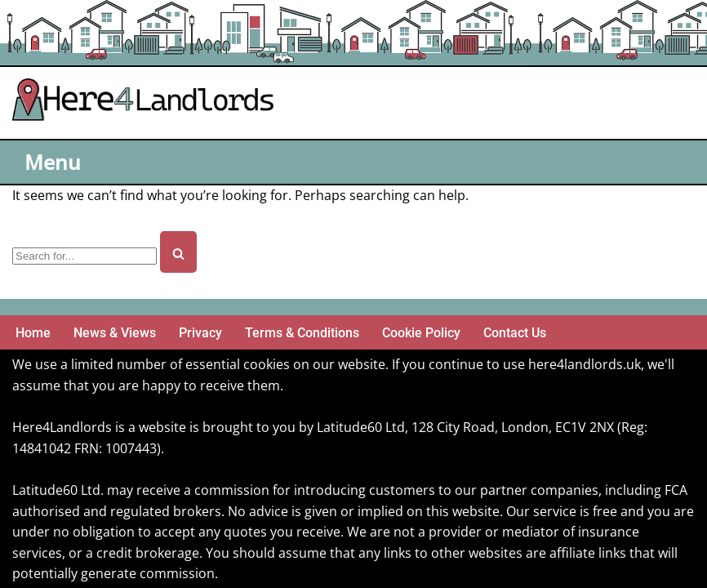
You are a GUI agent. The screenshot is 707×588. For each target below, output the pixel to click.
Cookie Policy (421, 333)
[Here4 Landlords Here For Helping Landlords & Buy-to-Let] (147, 103)
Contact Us (515, 333)
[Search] (84, 256)
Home (33, 333)
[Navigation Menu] (55, 162)
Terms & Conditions (302, 333)
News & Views (115, 333)
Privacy (200, 333)
